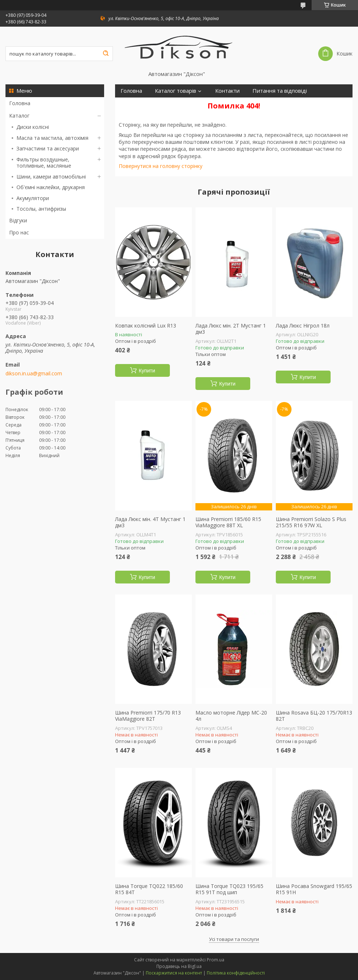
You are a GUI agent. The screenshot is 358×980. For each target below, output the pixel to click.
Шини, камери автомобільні (51, 177)
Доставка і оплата (144, 104)
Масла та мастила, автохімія (52, 138)
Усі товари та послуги (234, 939)
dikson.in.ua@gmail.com (34, 374)
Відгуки (18, 220)
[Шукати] (106, 54)
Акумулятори (33, 198)
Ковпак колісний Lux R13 (146, 326)
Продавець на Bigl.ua (179, 966)
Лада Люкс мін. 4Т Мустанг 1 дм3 (150, 522)
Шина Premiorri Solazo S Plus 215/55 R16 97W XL (311, 522)
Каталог (19, 116)
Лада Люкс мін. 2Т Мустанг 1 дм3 (231, 329)
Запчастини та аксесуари (48, 148)
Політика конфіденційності (236, 973)
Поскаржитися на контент (174, 973)
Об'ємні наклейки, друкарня (51, 187)
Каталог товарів (176, 91)
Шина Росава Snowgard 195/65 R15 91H (314, 889)
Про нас (19, 232)
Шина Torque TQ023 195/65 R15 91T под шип (229, 889)
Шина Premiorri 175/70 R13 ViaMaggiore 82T (148, 716)
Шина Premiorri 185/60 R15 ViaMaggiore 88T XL (228, 522)
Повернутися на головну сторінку (161, 166)
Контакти (227, 91)
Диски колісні (33, 127)
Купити (147, 371)
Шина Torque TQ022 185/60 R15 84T (149, 889)
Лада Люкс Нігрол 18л (303, 326)
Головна (20, 103)
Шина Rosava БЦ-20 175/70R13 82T (314, 716)
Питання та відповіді (280, 91)
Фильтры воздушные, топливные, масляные (44, 163)
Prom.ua (216, 960)
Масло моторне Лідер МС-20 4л (231, 716)
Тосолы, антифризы (41, 209)
